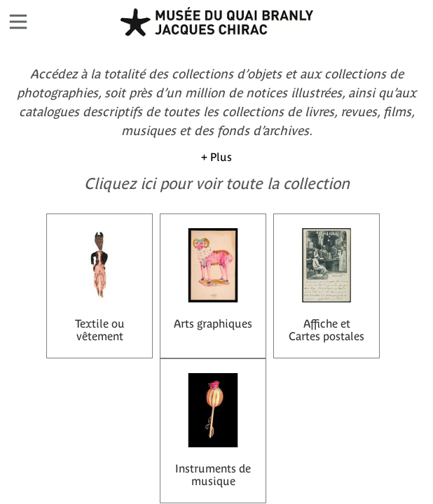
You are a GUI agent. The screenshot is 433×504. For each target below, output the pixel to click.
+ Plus (216, 157)
